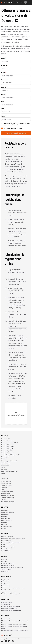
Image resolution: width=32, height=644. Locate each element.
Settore (4, 116)
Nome (4, 58)
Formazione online (6, 619)
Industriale (4, 522)
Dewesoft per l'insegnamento (9, 608)
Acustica (4, 500)
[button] (16, 414)
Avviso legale (5, 571)
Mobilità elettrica (6, 518)
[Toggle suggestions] (29, 97)
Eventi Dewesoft (6, 590)
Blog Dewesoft (5, 580)
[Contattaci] (14, 2)
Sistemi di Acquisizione (8, 441)
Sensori (3, 467)
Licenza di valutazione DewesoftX (10, 543)
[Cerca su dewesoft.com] (22, 2)
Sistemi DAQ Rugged (7, 449)
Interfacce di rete (6, 465)
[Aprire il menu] (29, 2)
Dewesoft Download (7, 541)
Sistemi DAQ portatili (7, 451)
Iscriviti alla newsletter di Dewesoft (11, 594)
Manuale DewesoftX (7, 549)
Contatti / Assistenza (7, 537)
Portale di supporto (6, 545)
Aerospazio (4, 510)
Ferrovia (4, 528)
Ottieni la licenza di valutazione (16, 133)
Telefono (4, 80)
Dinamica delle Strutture (8, 496)
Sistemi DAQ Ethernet (7, 445)
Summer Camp (6, 604)
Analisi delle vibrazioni (7, 492)
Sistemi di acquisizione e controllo (10, 455)
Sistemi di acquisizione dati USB (10, 443)
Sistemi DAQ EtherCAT (8, 447)
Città (3, 102)
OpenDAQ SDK (5, 551)
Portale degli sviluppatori (8, 547)
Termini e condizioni (7, 569)
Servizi (3, 473)
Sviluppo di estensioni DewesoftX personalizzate (15, 630)
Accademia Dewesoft (7, 602)
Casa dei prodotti (6, 439)
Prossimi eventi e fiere (7, 563)
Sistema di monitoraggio (8, 502)
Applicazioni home (6, 482)
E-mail (4, 73)
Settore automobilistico (8, 512)
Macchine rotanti (6, 494)
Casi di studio (5, 584)
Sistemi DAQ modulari (7, 453)
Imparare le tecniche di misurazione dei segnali (14, 625)
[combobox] (16, 97)
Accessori (4, 469)
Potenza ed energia (7, 526)
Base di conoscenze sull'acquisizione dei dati (13, 588)
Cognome (5, 65)
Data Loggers (5, 457)
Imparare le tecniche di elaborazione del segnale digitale (14, 627)
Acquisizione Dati (6, 484)
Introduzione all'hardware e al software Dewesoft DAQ (15, 622)
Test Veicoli (4, 488)
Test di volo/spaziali (7, 486)
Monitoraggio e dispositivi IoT (9, 461)
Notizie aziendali (6, 586)
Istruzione (4, 516)
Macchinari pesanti (6, 520)
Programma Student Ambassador (11, 606)
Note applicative (6, 582)
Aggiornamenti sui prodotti (9, 592)
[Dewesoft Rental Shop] (18, 2)
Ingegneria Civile (6, 514)
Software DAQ (5, 463)
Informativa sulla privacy (8, 565)
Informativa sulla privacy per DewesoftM (12, 567)
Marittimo (4, 524)
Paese (4, 94)
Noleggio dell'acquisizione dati (9, 471)
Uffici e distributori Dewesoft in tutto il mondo (13, 539)
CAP (3, 109)
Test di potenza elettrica (8, 498)
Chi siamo (4, 559)
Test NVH (4, 490)
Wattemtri (4, 459)
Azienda (4, 87)
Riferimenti (4, 561)
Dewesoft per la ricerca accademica (11, 610)
